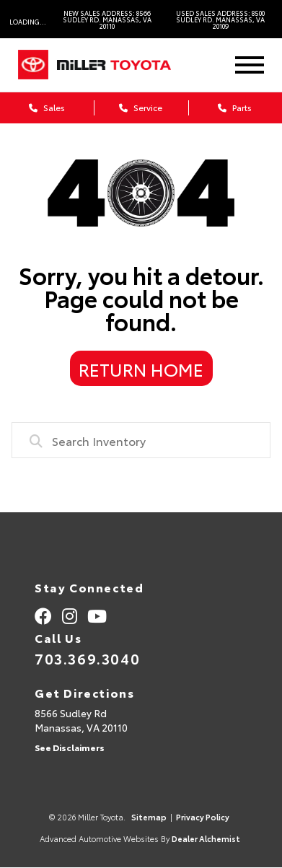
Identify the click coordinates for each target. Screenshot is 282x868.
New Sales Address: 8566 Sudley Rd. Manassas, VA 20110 (107, 19)
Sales (47, 107)
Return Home (141, 369)
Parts (235, 107)
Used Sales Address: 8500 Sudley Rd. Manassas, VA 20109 (220, 19)
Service (141, 107)
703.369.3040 (87, 658)
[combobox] (141, 440)
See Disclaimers (70, 747)
